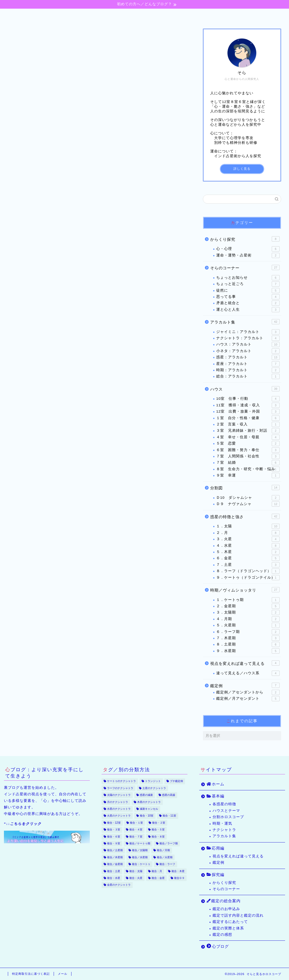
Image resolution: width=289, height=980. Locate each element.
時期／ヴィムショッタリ (245, 590)
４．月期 (248, 619)
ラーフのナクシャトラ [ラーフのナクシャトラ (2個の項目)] (120, 788)
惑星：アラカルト (248, 357)
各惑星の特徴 (224, 804)
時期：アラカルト (248, 370)
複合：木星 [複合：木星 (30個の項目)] (178, 871)
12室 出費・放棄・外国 (248, 412)
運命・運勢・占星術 (248, 255)
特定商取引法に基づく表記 (31, 974)
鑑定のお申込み (226, 909)
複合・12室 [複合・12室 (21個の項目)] (114, 823)
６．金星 (248, 559)
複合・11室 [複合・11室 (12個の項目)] (169, 816)
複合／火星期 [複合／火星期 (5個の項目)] (165, 857)
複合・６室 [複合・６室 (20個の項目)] (114, 837)
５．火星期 (248, 625)
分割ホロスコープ (228, 817)
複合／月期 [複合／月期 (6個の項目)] (163, 850)
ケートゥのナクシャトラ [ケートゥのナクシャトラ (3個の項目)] (121, 781)
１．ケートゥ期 (248, 600)
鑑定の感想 (222, 935)
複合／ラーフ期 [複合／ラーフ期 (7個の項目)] (169, 843)
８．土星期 (248, 645)
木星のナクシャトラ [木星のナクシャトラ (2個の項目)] (149, 802)
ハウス (245, 389)
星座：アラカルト (248, 364)
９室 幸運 (248, 475)
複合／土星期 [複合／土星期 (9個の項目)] (115, 850)
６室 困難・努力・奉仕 (248, 450)
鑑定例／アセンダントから (248, 692)
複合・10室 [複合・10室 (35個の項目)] (147, 816)
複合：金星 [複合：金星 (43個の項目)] (158, 878)
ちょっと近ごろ (248, 284)
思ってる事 (248, 297)
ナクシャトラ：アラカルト (248, 338)
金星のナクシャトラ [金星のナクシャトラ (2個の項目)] (119, 885)
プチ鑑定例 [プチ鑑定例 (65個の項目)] (176, 781)
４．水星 (248, 546)
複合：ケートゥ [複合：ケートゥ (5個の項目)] (141, 864)
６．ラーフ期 (248, 632)
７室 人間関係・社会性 (248, 456)
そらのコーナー (245, 267)
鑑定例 (245, 685)
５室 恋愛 (248, 444)
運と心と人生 (248, 310)
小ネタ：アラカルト (248, 351)
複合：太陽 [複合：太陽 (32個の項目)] (136, 871)
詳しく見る (242, 169)
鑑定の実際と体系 (228, 928)
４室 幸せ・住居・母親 (248, 437)
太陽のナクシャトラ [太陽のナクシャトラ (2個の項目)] (119, 795)
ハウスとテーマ (226, 811)
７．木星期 (248, 638)
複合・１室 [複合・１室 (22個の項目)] (136, 823)
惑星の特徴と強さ (245, 516)
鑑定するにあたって (230, 922)
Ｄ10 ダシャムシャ (248, 498)
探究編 (149, 15)
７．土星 (248, 565)
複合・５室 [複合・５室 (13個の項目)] (158, 830)
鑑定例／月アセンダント (248, 699)
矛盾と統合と (248, 303)
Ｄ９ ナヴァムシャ (248, 504)
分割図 (245, 488)
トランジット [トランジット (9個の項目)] (153, 781)
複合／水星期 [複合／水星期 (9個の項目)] (140, 857)
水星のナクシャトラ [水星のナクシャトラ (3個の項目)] (119, 809)
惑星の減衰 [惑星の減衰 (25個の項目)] (146, 795)
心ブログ (242, 15)
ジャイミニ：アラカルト (248, 332)
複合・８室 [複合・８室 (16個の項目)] (158, 837)
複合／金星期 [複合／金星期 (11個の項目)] (115, 864)
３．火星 (248, 539)
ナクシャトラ (224, 830)
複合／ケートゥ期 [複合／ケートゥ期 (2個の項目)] (140, 843)
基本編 (79, 15)
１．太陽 (248, 527)
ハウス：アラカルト (248, 345)
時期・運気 (222, 823)
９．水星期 (248, 651)
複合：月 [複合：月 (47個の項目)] (157, 871)
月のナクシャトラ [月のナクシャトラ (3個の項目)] (118, 802)
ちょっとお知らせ (248, 278)
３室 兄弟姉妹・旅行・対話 (248, 431)
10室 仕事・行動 (248, 399)
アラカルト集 (245, 322)
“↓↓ (23, 824)
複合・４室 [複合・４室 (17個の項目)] (136, 830)
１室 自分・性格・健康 (248, 418)
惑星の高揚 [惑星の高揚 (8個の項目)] (169, 795)
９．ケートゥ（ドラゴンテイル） (248, 578)
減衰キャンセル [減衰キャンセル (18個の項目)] (149, 809)
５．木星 (248, 552)
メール (63, 974)
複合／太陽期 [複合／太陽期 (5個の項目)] (140, 850)
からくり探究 (245, 239)
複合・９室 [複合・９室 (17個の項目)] (114, 843)
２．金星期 (248, 606)
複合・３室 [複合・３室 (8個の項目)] (114, 830)
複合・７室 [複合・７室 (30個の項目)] (136, 837)
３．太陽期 (248, 613)
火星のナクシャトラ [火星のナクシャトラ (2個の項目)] (119, 816)
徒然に (248, 291)
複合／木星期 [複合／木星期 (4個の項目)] (115, 857)
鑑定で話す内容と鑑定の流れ (238, 915)
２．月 (248, 533)
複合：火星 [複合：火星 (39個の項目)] (136, 878)
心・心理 (248, 249)
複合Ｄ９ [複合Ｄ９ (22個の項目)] (179, 878)
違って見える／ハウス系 (248, 673)
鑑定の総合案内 (194, 15)
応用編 (114, 15)
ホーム (44, 15)
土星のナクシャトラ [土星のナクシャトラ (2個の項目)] (154, 788)
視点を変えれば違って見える (245, 663)
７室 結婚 (248, 463)
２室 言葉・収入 (248, 424)
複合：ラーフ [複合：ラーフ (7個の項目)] (167, 864)
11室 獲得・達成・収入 (248, 405)
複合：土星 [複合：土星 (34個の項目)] (114, 871)
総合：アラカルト (248, 377)
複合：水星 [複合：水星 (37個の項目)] (114, 878)
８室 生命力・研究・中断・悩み (248, 469)
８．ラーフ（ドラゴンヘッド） (248, 571)
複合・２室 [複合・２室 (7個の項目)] (159, 823)
